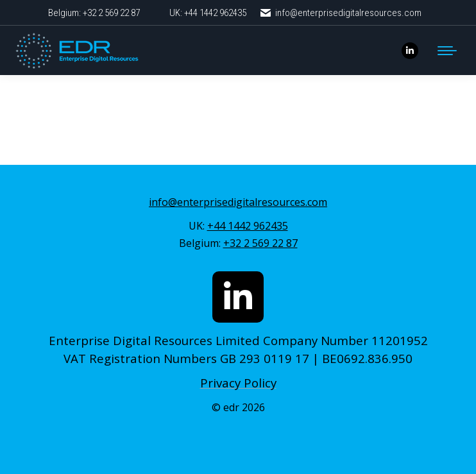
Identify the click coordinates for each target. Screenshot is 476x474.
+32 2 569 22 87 (260, 243)
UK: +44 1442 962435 (208, 13)
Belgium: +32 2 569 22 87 (94, 13)
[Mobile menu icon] (447, 51)
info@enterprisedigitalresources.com (340, 13)
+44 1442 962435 (248, 226)
